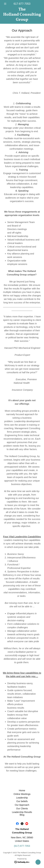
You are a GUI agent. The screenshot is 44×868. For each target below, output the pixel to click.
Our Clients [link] (22, 808)
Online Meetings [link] (22, 794)
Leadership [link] (22, 798)
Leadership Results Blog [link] (22, 813)
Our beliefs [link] (22, 801)
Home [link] (22, 790)
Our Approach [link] (22, 805)
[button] (6, 4)
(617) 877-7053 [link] (22, 846)
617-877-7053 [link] (22, 4)
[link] (22, 15)
